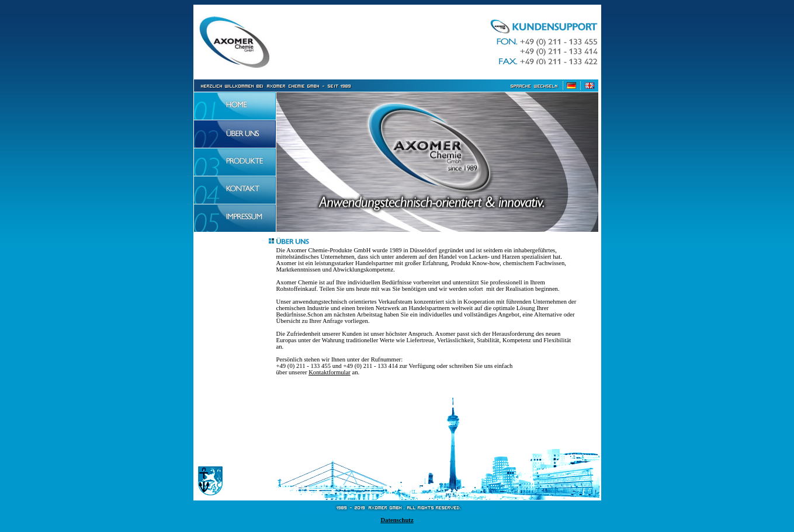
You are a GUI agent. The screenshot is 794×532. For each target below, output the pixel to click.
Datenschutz (397, 520)
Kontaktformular (330, 372)
